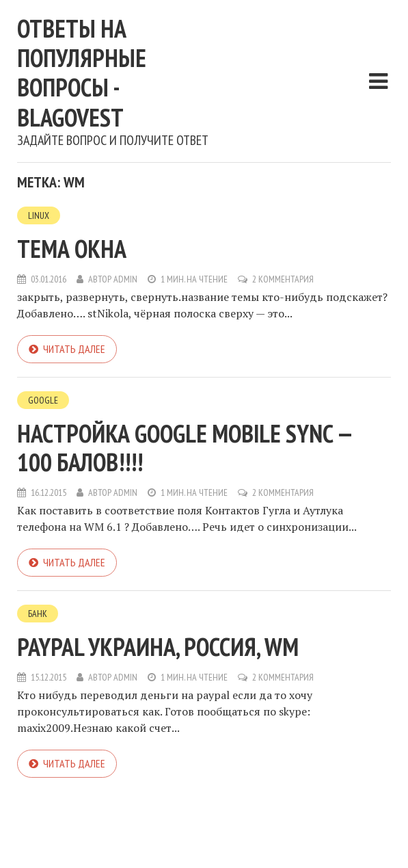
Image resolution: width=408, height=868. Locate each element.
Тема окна (72, 249)
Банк (38, 614)
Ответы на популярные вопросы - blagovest (82, 73)
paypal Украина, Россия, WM (158, 647)
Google (43, 400)
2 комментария (283, 279)
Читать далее (74, 349)
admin (125, 279)
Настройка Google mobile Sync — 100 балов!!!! (185, 448)
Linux (39, 215)
